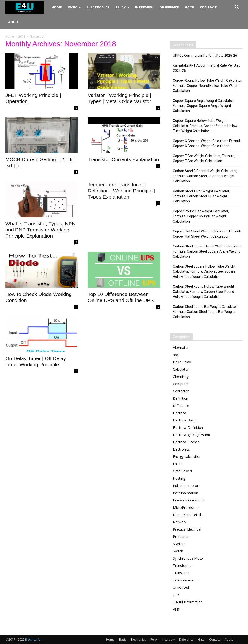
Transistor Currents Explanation (123, 159)
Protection (181, 537)
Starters (179, 544)
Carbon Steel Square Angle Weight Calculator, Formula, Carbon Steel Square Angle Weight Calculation (208, 251)
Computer (181, 384)
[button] (237, 8)
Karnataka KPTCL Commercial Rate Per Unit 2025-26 (206, 68)
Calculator (181, 369)
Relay (122, 7)
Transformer (183, 566)
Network (180, 522)
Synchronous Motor (189, 558)
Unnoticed (181, 587)
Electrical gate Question (191, 435)
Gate (189, 7)
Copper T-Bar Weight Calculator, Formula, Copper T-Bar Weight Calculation (204, 158)
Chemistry (181, 377)
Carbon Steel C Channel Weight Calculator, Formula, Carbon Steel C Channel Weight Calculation (205, 176)
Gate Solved (182, 471)
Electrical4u (33, 640)
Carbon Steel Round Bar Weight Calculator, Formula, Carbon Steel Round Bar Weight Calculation (205, 312)
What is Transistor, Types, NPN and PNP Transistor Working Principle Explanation (40, 230)
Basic (74, 7)
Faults (178, 464)
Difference (169, 7)
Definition (181, 398)
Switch (178, 551)
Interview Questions (189, 500)
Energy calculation (187, 457)
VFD (176, 609)
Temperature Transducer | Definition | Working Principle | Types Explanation (121, 191)
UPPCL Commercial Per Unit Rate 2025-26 (205, 56)
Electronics (98, 7)
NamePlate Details (188, 515)
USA (176, 595)
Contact (208, 7)
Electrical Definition (188, 427)
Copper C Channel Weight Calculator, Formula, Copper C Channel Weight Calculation (208, 143)
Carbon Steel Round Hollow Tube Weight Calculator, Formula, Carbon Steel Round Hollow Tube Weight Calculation (204, 292)
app (176, 355)
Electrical (180, 413)
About (14, 22)
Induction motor (186, 486)
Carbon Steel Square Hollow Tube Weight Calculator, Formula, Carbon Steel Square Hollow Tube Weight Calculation (204, 271)
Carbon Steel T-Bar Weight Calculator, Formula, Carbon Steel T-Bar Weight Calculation (201, 196)
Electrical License (186, 442)
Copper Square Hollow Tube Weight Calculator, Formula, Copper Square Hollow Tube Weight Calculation (205, 126)
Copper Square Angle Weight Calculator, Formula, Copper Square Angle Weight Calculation (203, 106)
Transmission (183, 580)
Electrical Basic (185, 420)
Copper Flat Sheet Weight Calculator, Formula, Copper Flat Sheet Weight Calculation (208, 234)
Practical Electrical (187, 529)
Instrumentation (186, 493)
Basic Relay (182, 362)
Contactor (181, 391)
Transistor (181, 573)
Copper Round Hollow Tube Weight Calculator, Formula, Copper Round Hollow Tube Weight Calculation (208, 86)
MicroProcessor (185, 507)
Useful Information (188, 602)
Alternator (181, 347)
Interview (144, 7)
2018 (22, 36)
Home (57, 7)
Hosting (179, 478)
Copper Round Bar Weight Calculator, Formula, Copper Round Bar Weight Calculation (201, 216)
